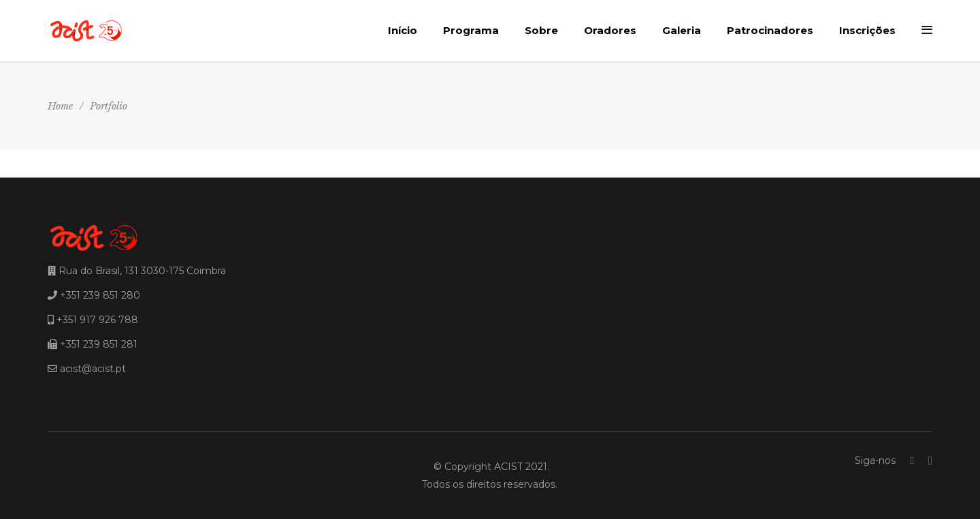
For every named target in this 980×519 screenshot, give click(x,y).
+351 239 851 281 (99, 344)
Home (60, 106)
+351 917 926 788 (97, 320)
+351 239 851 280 (100, 295)
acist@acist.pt (93, 369)
